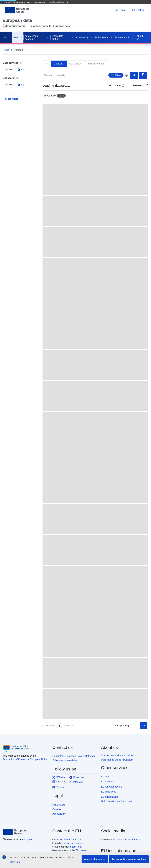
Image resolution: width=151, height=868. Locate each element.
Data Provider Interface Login (117, 801)
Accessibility (59, 814)
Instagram (76, 782)
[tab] (47, 64)
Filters (116, 75)
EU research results (112, 787)
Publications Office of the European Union (25, 759)
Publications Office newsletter (117, 760)
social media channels (129, 840)
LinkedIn (59, 782)
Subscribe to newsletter (65, 760)
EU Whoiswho (109, 792)
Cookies (57, 809)
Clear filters (12, 99)
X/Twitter (59, 777)
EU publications (109, 797)
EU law (105, 777)
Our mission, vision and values (117, 755)
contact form (75, 847)
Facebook (77, 777)
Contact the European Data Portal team (74, 756)
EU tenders (107, 782)
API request (116, 86)
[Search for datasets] (86, 75)
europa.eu (28, 839)
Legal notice (59, 805)
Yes (11, 70)
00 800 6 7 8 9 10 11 (71, 840)
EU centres (82, 850)
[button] (58, 2)
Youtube (59, 787)
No (23, 70)
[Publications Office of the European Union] (26, 746)
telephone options (73, 843)
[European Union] (26, 832)
